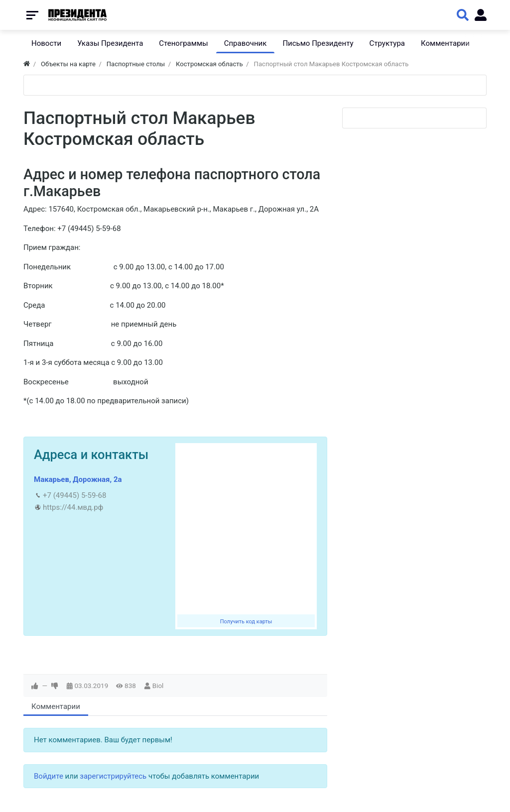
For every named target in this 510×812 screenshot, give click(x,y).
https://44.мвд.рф (73, 507)
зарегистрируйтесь (113, 776)
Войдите (49, 776)
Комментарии (56, 706)
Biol (158, 686)
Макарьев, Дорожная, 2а (78, 479)
